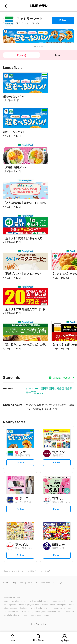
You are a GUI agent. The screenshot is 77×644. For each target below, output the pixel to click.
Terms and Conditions (45, 583)
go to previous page (7, 6)
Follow (63, 21)
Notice (6, 583)
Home (13, 640)
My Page (64, 640)
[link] (9, 20)
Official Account (62, 378)
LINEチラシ (39, 6)
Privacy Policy (26, 583)
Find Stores (38, 640)
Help (14, 583)
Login (60, 583)
